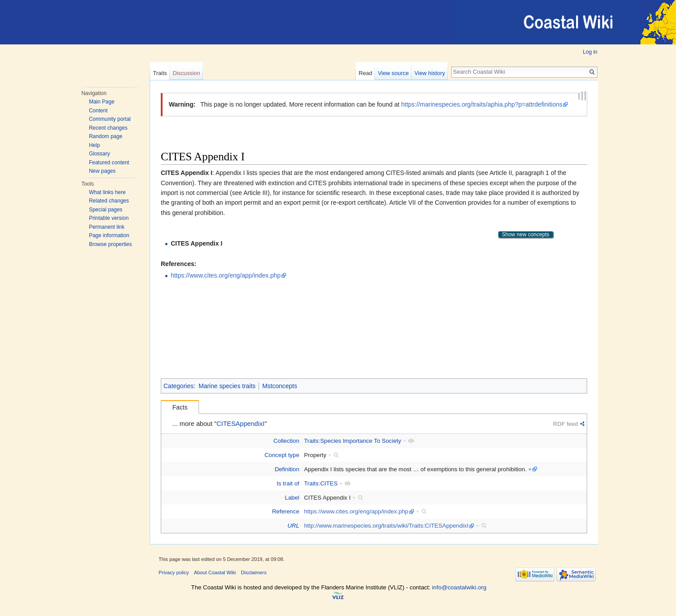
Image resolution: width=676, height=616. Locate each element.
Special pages (105, 210)
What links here (107, 192)
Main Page (101, 102)
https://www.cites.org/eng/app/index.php (225, 275)
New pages (102, 171)
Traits (160, 73)
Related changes (109, 201)
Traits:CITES (321, 483)
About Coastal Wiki (215, 572)
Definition (287, 469)
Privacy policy (174, 572)
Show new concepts (526, 234)
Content (98, 111)
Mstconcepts (280, 386)
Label (292, 498)
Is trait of (288, 483)
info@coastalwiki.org (459, 587)
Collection (286, 441)
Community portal (110, 119)
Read (365, 73)
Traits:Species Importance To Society (352, 441)
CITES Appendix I (196, 243)
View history (430, 73)
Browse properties (110, 244)
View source (393, 73)
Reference (285, 511)
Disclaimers (254, 572)
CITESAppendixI (241, 424)
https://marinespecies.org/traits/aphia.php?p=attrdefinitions (482, 104)
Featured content (109, 163)
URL (293, 526)
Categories (179, 386)
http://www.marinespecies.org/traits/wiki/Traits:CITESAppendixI (386, 526)
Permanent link (107, 227)
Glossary (99, 154)
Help (94, 145)
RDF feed (565, 424)
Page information (109, 235)
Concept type (282, 455)
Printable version (109, 218)
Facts (180, 407)
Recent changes (108, 128)
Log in (590, 52)
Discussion (187, 73)
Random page (105, 136)
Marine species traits (227, 386)
